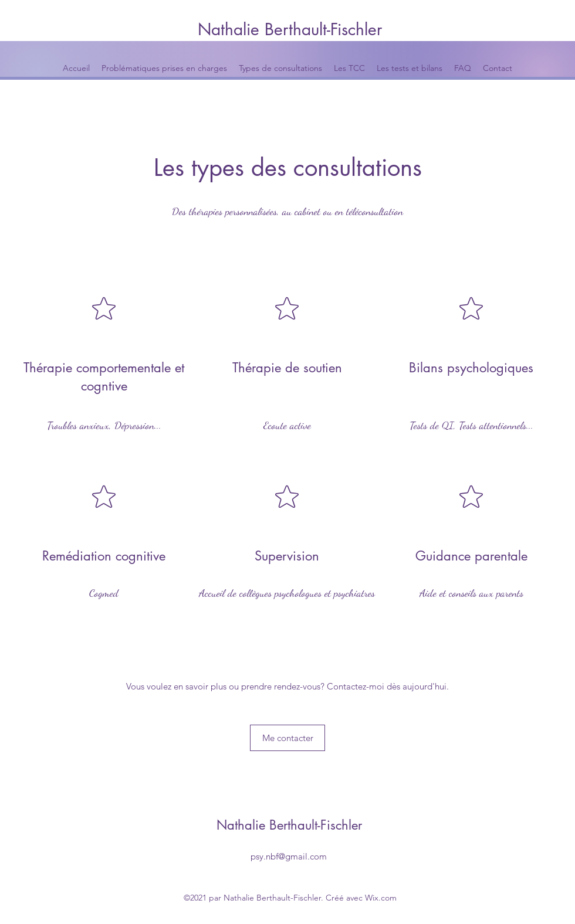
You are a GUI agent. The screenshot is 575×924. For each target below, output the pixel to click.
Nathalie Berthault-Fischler (290, 29)
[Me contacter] (287, 738)
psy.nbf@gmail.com (289, 856)
